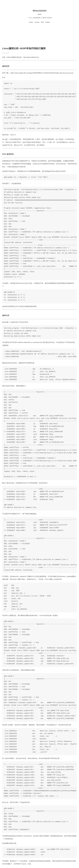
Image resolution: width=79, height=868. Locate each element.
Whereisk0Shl (39, 11)
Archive (37, 22)
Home (31, 22)
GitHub (48, 22)
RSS (42, 22)
